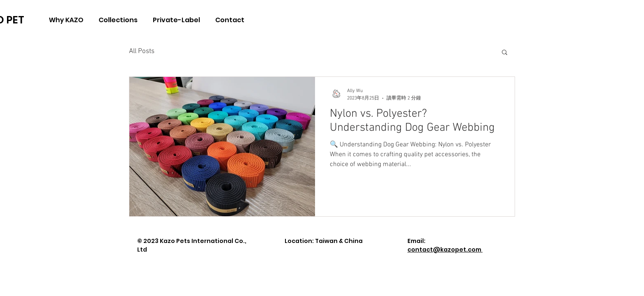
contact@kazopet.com (444, 250)
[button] (68, 20)
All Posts (142, 51)
